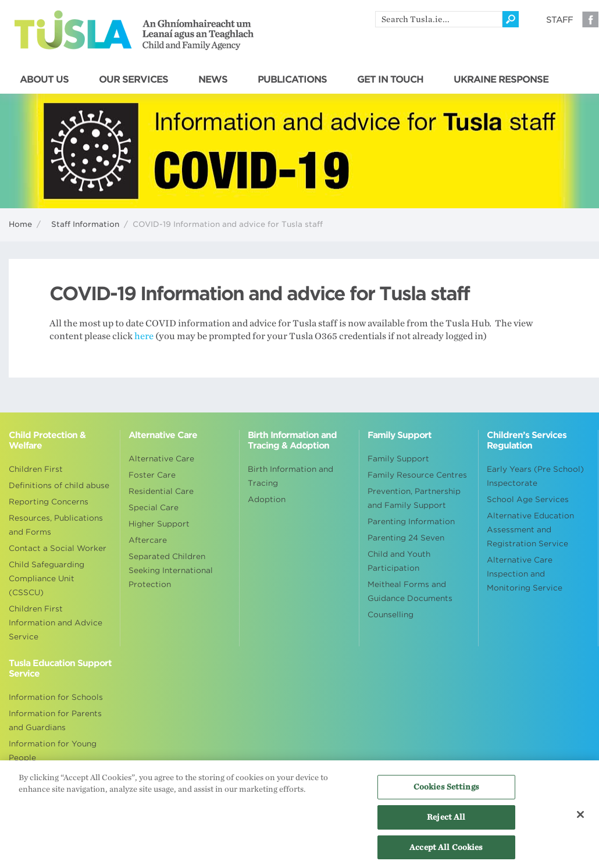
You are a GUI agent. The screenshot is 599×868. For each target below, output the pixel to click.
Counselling (391, 615)
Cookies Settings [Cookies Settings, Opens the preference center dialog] (446, 790)
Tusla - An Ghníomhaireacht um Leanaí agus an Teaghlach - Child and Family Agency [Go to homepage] (134, 30)
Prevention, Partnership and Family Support (414, 498)
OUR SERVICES (133, 80)
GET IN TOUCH (390, 80)
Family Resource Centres (417, 475)
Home (20, 224)
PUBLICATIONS (292, 80)
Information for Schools (56, 697)
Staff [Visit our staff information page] (559, 20)
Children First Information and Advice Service (56, 623)
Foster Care (152, 475)
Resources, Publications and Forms (56, 525)
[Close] (580, 817)
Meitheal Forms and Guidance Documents (410, 591)
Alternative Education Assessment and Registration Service (530, 530)
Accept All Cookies (446, 850)
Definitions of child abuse (59, 485)
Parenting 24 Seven (406, 538)
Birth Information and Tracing (290, 476)
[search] (439, 19)
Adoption (267, 499)
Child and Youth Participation (399, 561)
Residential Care (161, 491)
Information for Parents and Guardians (55, 721)
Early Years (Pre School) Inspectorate (535, 476)
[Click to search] (511, 19)
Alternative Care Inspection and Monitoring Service (525, 574)
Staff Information (85, 224)
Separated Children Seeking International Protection (171, 570)
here (144, 336)
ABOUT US (44, 80)
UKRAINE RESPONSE (501, 80)
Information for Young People (53, 751)
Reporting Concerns (49, 502)
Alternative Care (161, 459)
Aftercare (148, 540)
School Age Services (528, 499)
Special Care (154, 508)
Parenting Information (411, 522)
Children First (36, 469)
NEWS (213, 80)
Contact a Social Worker (58, 548)
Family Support (398, 459)
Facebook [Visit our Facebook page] (590, 19)
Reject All (446, 820)
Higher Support (159, 524)
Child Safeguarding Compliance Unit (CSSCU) (47, 579)
